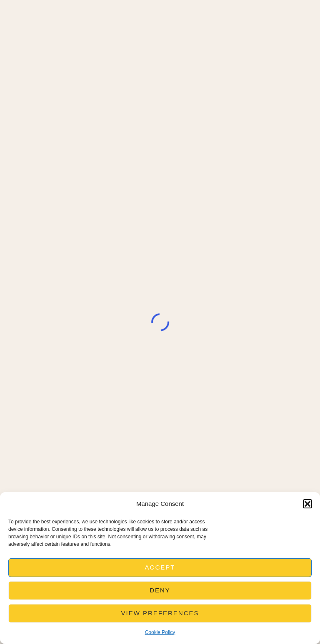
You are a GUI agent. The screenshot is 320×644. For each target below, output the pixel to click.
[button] (307, 504)
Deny (160, 590)
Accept (160, 567)
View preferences (160, 613)
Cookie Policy (160, 632)
